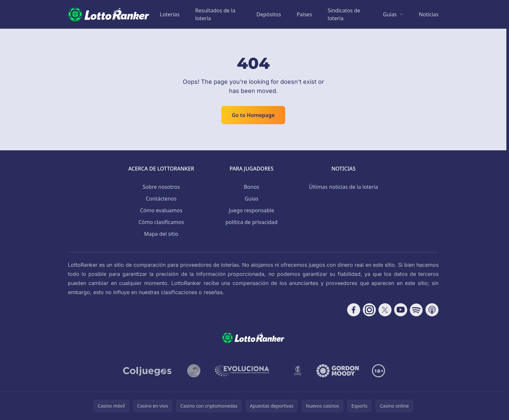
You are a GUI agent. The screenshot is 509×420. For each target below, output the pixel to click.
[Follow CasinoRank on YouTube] (401, 310)
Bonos (251, 187)
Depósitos (269, 14)
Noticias (429, 14)
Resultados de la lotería (215, 14)
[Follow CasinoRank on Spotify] (416, 310)
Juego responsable (251, 210)
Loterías (170, 14)
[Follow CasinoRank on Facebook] (354, 310)
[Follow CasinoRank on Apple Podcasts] (432, 310)
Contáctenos (161, 199)
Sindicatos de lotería (344, 14)
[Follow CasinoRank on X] (385, 310)
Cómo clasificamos (161, 222)
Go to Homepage (253, 115)
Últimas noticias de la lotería (344, 187)
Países (304, 14)
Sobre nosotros (161, 187)
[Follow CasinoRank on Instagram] (369, 310)
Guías (390, 14)
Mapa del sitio (161, 234)
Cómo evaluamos (161, 210)
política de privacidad (252, 222)
